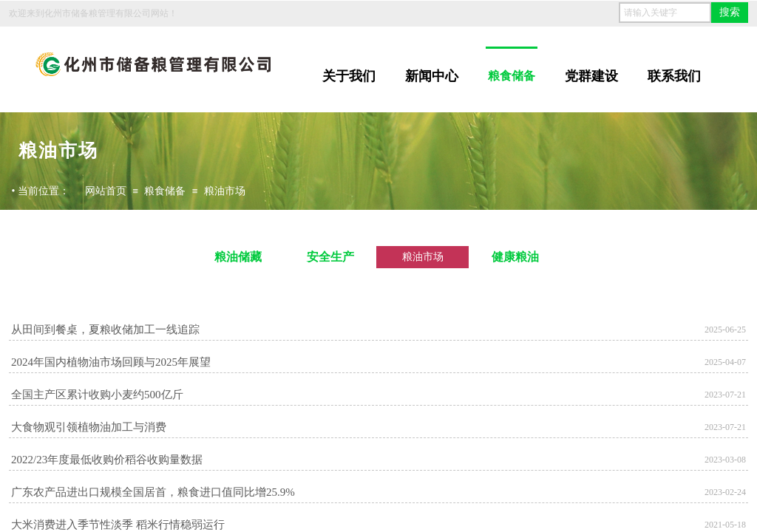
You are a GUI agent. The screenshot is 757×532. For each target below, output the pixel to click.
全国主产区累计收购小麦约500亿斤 (97, 395)
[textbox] (665, 13)
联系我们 (674, 76)
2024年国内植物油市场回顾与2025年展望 (111, 362)
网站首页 (106, 191)
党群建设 (591, 76)
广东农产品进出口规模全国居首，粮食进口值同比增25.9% (153, 492)
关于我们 (349, 76)
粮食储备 (512, 76)
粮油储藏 (238, 257)
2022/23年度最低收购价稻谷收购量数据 (107, 460)
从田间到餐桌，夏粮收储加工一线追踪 (105, 330)
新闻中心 (432, 76)
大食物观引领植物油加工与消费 (89, 427)
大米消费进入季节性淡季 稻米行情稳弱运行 (118, 525)
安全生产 (330, 257)
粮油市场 (225, 191)
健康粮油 (515, 257)
